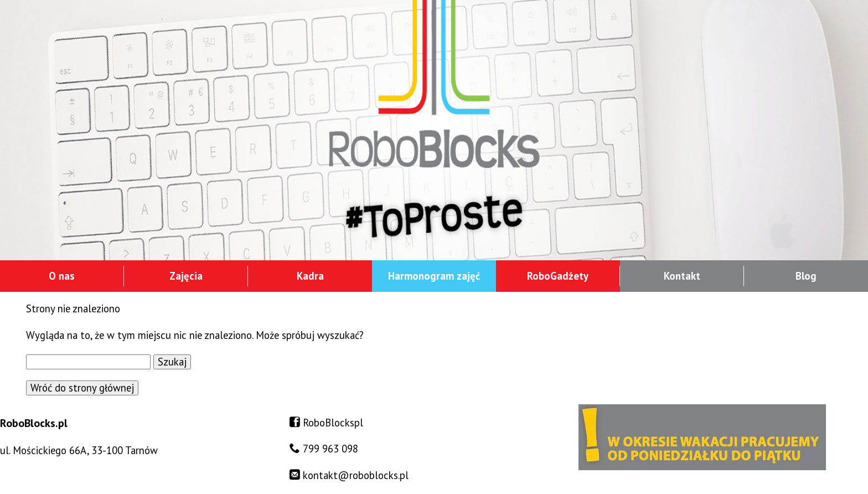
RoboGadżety (558, 276)
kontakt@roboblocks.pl (356, 475)
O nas (62, 276)
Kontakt (682, 276)
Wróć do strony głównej (82, 388)
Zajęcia (186, 276)
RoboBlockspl (333, 423)
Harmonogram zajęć (434, 276)
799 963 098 (330, 449)
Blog (806, 276)
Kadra (310, 276)
